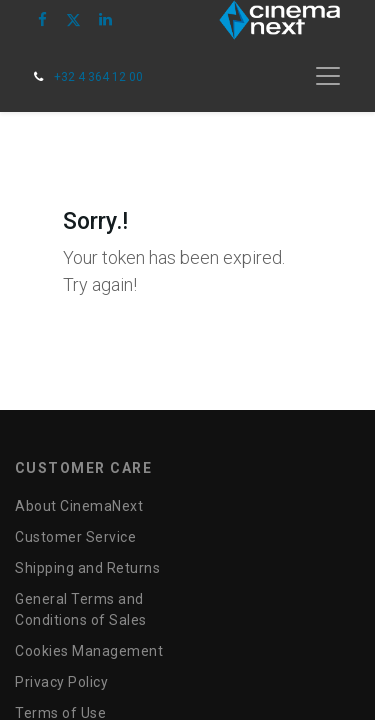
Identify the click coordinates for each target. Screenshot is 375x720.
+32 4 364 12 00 (98, 77)
